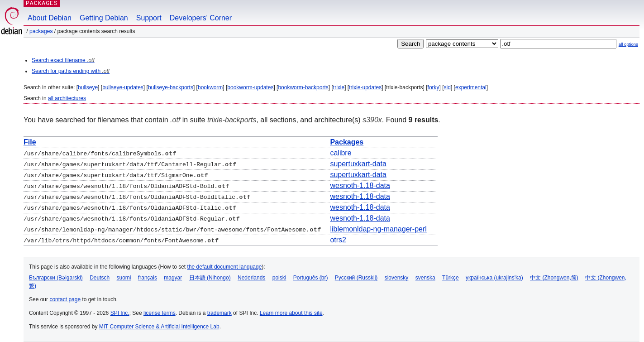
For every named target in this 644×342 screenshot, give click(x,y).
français (148, 278)
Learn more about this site (291, 313)
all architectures (67, 98)
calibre (341, 153)
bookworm (210, 87)
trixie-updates (365, 87)
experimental (471, 87)
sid (447, 87)
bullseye (88, 87)
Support (149, 18)
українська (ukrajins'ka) (494, 278)
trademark (219, 313)
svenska (425, 278)
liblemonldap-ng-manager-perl (378, 229)
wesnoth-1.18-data (360, 185)
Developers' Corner (201, 18)
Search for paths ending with (71, 71)
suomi (124, 278)
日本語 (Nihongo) (210, 278)
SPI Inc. (120, 313)
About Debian (50, 18)
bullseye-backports (171, 87)
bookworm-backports (303, 87)
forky (434, 87)
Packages (41, 31)
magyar (173, 278)
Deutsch (100, 278)
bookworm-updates (250, 87)
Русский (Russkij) (356, 278)
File (30, 142)
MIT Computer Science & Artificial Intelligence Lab (159, 327)
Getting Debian (104, 18)
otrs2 (338, 240)
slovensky (397, 278)
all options (628, 44)
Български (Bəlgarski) (56, 278)
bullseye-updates (123, 87)
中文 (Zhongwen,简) (554, 278)
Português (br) (311, 278)
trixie (339, 87)
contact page (65, 299)
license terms (160, 313)
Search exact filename (63, 60)
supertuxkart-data (358, 164)
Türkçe (451, 278)
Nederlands (251, 278)
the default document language (225, 267)
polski (279, 278)
